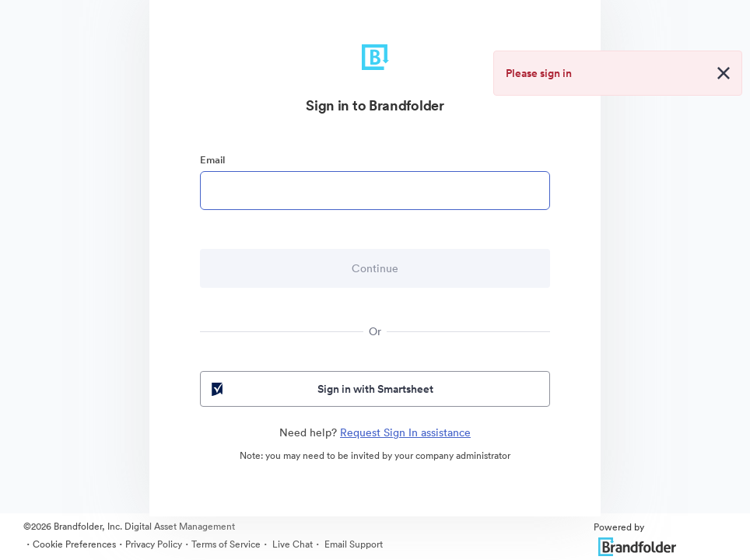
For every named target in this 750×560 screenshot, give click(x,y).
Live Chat (291, 544)
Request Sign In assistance (405, 432)
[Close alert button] (724, 73)
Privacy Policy (154, 544)
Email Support (352, 544)
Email (212, 160)
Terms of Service (226, 544)
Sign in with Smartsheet (321, 389)
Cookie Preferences (74, 544)
